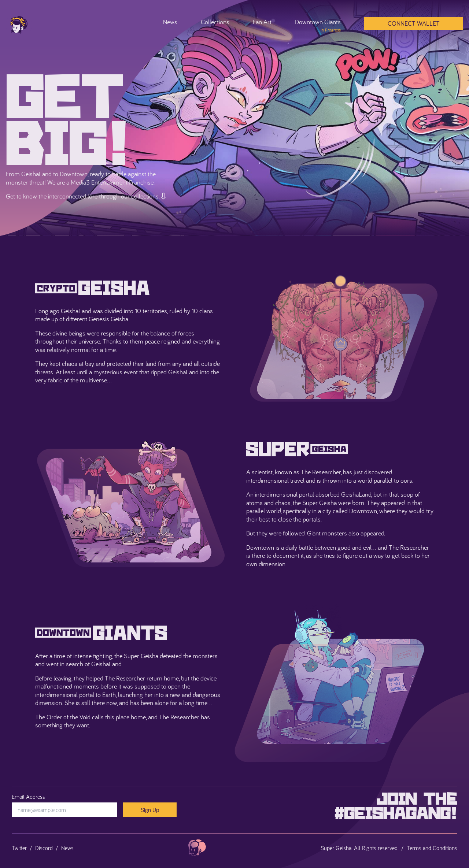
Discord (44, 848)
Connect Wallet (414, 23)
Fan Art (262, 22)
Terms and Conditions (432, 848)
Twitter (19, 848)
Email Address (28, 797)
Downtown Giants (318, 25)
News (170, 22)
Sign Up (150, 810)
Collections (215, 22)
